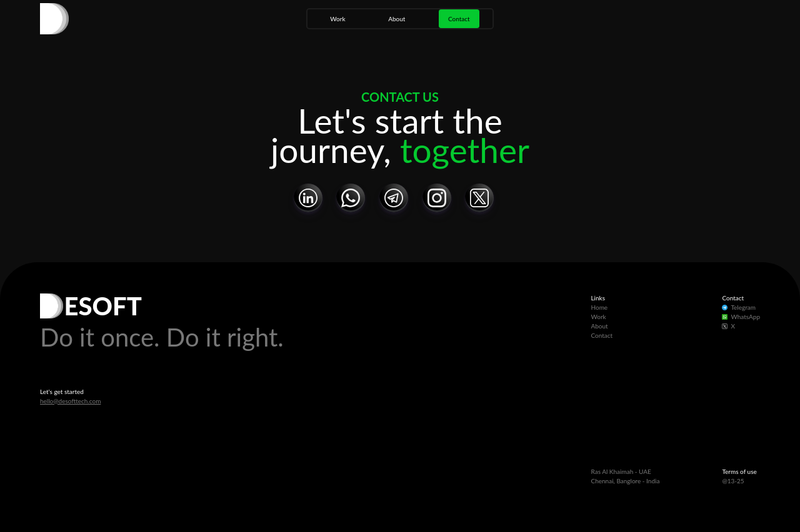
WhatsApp (741, 317)
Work (337, 19)
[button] (308, 198)
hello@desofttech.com (70, 401)
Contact (459, 19)
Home (599, 307)
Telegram (739, 307)
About (397, 19)
